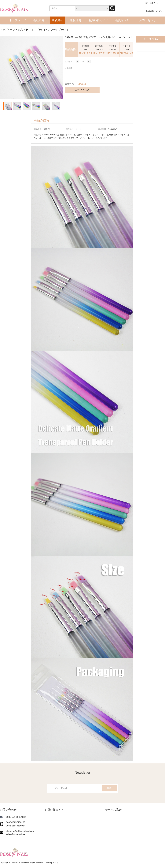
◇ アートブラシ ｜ (58, 30)
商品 (20, 30)
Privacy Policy (52, 862)
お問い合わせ (147, 20)
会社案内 (39, 20)
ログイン (160, 11)
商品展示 (57, 20)
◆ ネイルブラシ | (35, 30)
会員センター (123, 20)
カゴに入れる (82, 90)
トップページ (18, 20)
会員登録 (150, 11)
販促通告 (76, 20)
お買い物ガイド (98, 20)
